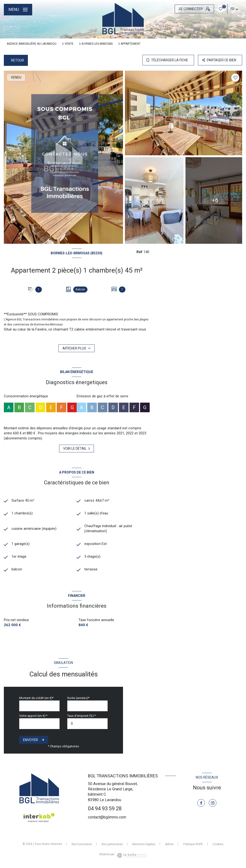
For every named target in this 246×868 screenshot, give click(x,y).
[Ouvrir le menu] (18, 10)
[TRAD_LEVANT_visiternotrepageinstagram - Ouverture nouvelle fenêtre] (213, 803)
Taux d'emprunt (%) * (81, 716)
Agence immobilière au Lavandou (32, 44)
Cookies (218, 844)
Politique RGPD (193, 844)
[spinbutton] (87, 724)
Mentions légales (144, 844)
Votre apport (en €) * (33, 716)
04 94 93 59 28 (105, 809)
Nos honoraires (82, 844)
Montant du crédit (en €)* (36, 698)
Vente (69, 44)
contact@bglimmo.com (107, 817)
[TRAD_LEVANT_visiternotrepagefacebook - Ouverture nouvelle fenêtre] (201, 803)
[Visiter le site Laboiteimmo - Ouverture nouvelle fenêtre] (131, 855)
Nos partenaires (112, 844)
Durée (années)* (78, 698)
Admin (169, 844)
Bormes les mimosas (97, 44)
